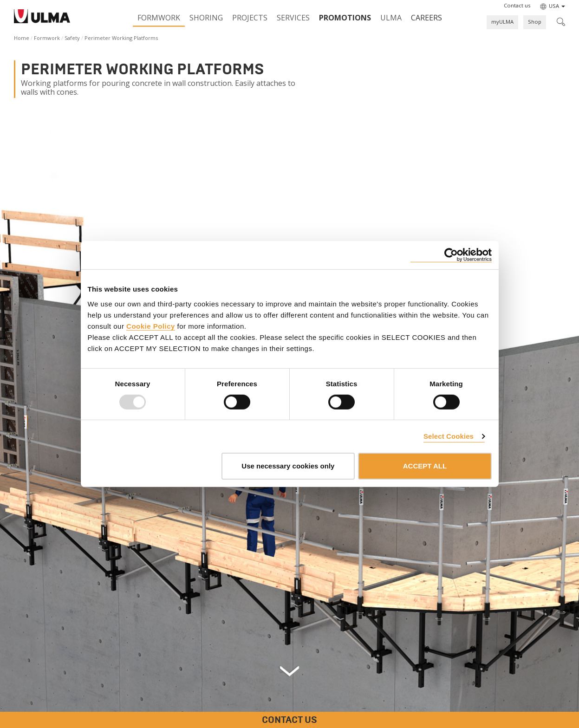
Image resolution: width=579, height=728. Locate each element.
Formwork (159, 18)
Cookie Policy (151, 326)
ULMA (391, 18)
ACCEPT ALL (425, 466)
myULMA (502, 22)
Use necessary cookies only (288, 466)
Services (293, 18)
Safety (72, 38)
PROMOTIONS (345, 18)
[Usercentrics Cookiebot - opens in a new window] (451, 255)
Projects (250, 18)
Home (22, 38)
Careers (426, 18)
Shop (535, 22)
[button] (517, 6)
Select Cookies (449, 436)
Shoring (206, 18)
